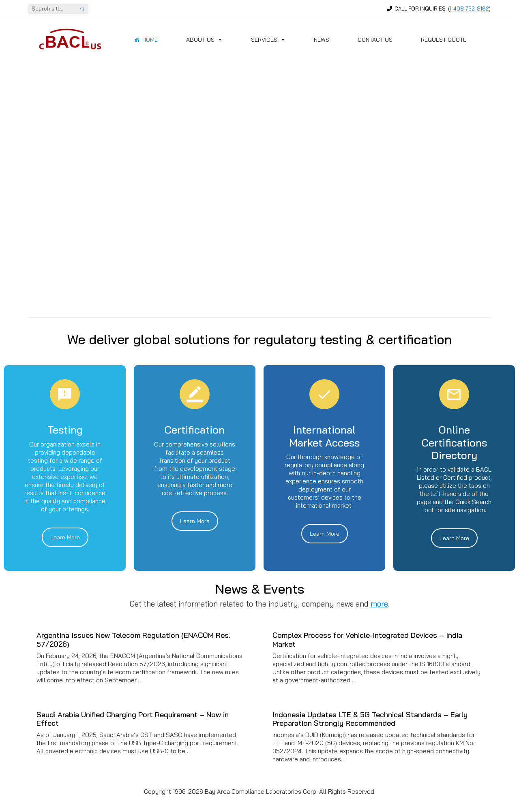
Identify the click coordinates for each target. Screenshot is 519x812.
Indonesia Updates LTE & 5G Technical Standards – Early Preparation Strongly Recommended (370, 719)
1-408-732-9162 (469, 9)
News (322, 40)
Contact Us (375, 40)
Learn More (65, 537)
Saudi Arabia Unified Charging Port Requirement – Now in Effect (133, 719)
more (379, 604)
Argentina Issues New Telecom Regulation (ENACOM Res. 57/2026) (133, 640)
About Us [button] (204, 40)
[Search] (52, 9)
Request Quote (444, 40)
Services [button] (268, 40)
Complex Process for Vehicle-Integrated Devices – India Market (367, 640)
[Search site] (82, 9)
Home (150, 40)
